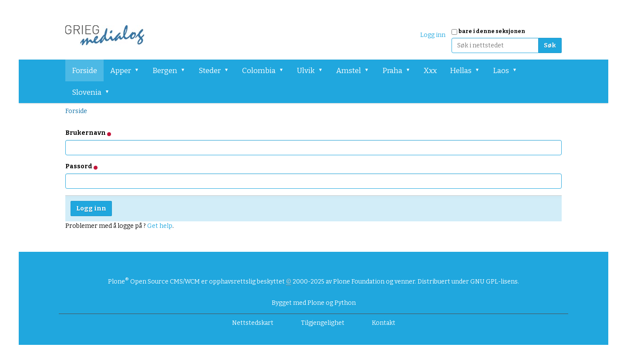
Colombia (259, 71)
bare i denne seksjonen (492, 31)
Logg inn (433, 35)
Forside (84, 71)
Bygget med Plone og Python (314, 303)
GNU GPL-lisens (494, 282)
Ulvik (306, 71)
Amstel (349, 71)
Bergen (165, 71)
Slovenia (87, 92)
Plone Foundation (359, 282)
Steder (210, 71)
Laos (501, 71)
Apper (121, 71)
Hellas (461, 71)
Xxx (430, 71)
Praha (392, 71)
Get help (160, 226)
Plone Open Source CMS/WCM (154, 282)
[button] (140, 70)
